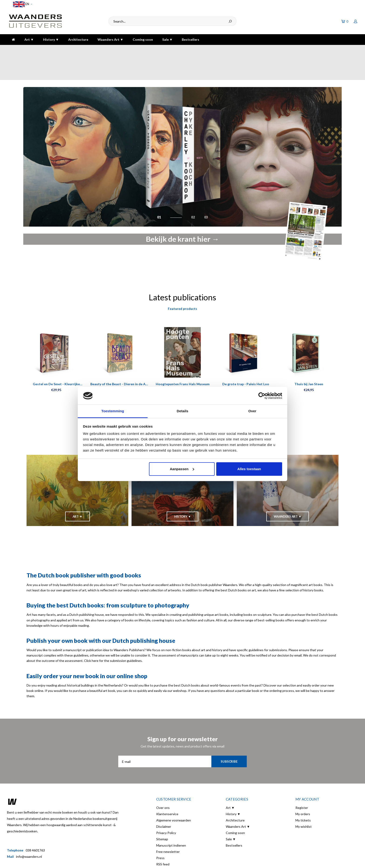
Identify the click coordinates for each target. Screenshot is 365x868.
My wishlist (304, 801)
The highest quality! (340, 49)
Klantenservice (167, 788)
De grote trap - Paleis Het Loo (246, 358)
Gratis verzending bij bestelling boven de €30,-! (156, 49)
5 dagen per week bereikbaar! (258, 49)
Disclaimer (164, 801)
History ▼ (51, 39)
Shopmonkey (87, 861)
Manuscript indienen (171, 820)
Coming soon (143, 39)
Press (160, 832)
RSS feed (163, 839)
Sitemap (162, 813)
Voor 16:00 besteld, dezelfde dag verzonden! (43, 49)
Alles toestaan (249, 469)
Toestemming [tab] (113, 411)
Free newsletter (168, 826)
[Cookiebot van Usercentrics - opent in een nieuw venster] (262, 396)
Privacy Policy (166, 807)
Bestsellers (191, 39)
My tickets (303, 795)
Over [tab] (252, 411)
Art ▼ (29, 39)
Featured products (182, 283)
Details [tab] (182, 411)
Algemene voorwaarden (174, 795)
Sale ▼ (167, 39)
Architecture (78, 39)
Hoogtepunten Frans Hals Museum (183, 358)
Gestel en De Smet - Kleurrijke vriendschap (56, 359)
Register (302, 782)
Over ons (163, 782)
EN (23, 4)
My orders (303, 788)
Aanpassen (182, 469)
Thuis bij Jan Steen (309, 358)
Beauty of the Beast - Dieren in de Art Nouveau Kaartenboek (119, 359)
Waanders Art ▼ (110, 39)
